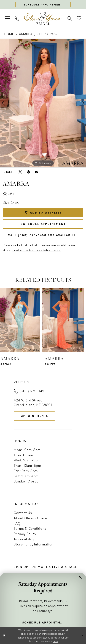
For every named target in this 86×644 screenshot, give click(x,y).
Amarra (26, 34)
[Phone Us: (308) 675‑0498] (17, 19)
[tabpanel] (43, 103)
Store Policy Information (34, 544)
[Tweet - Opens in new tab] (20, 172)
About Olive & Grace (30, 518)
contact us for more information (37, 250)
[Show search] (70, 19)
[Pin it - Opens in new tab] (28, 172)
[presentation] (21, 320)
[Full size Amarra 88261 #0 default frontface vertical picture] (43, 103)
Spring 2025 (48, 34)
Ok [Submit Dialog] (82, 635)
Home (9, 34)
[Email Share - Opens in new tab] (36, 172)
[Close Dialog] (4, 636)
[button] (7, 19)
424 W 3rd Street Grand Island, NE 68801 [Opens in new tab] (33, 402)
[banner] (43, 19)
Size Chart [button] (11, 202)
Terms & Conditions (30, 528)
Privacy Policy (25, 534)
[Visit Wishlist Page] (79, 19)
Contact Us (23, 513)
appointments (35, 416)
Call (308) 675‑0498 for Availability (44, 235)
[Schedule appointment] (43, 4)
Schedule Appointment (43, 224)
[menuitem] (7, 19)
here (55, 641)
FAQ (17, 523)
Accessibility (24, 539)
